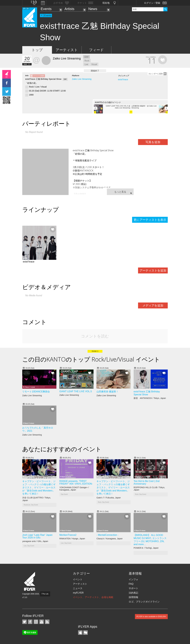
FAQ (131, 584)
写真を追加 (153, 142)
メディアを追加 (153, 305)
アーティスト (67, 50)
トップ (37, 50)
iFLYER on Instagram (36, 622)
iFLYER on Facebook (30, 622)
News (93, 9)
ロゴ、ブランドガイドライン (144, 602)
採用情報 (133, 597)
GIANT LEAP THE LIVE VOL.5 (76, 391)
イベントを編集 (39, 76)
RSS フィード (47, 622)
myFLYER (78, 593)
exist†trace (123, 79)
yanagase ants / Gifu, (35, 541)
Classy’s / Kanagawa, (110, 539)
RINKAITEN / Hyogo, (72, 539)
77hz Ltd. (45, 594)
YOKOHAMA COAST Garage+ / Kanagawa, (74, 489)
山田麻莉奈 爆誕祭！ (107, 392)
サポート (133, 588)
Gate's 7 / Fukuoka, (109, 498)
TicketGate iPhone (85, 633)
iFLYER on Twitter (24, 622)
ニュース (78, 588)
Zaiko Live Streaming (82, 79)
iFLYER (30, 581)
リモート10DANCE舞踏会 (36, 392)
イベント (78, 579)
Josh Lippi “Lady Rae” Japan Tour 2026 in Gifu (37, 536)
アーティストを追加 (153, 270)
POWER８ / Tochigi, (146, 548)
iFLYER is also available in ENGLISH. (151, 617)
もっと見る (120, 192)
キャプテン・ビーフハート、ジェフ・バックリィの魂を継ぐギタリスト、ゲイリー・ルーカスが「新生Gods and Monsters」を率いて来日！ (39, 487)
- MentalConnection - (108, 535)
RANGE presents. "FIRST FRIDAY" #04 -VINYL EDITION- (76, 482)
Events (46, 9)
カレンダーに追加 (156, 74)
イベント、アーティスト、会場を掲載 (93, 597)
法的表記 (133, 593)
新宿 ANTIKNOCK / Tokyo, (150, 398)
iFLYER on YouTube (42, 622)
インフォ (133, 579)
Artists (69, 9)
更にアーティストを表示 (150, 220)
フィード (96, 50)
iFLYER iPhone (80, 633)
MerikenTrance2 (68, 535)
